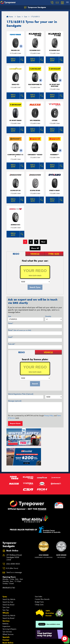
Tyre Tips (6, 587)
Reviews (6, 628)
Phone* (20, 330)
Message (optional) (15, 401)
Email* (10, 337)
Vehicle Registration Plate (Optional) (21, 394)
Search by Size (8, 579)
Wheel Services (8, 611)
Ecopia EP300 (35, 191)
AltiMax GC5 (15, 225)
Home (10, 17)
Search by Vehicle (9, 576)
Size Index (38, 574)
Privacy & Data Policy (15, 641)
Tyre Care (6, 584)
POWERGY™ (55, 155)
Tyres (5, 574)
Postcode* (12, 344)
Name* (11, 323)
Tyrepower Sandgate (35, 7)
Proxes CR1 (15, 50)
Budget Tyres (39, 579)
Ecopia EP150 (15, 191)
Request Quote (15, 423)
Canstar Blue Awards (42, 576)
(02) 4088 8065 (13, 541)
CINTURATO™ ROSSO (35, 155)
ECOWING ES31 (35, 50)
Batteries (5, 601)
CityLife (55, 120)
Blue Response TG (35, 85)
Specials (6, 614)
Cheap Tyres (39, 582)
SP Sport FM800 (15, 120)
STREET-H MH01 (55, 191)
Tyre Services (7, 609)
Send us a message (14, 550)
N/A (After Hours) (12, 545)
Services (6, 598)
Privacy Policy (49, 416)
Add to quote (13, 60)
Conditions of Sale (27, 641)
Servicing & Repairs (9, 606)
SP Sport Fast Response (55, 85)
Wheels (6, 590)
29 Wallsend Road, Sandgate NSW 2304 (14, 534)
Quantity (48, 316)
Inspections (6, 603)
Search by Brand (8, 582)
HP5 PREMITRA (35, 120)
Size (9, 316)
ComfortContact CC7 (15, 156)
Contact (6, 617)
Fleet (5, 622)
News (5, 625)
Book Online (8, 620)
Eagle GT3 (15, 85)
